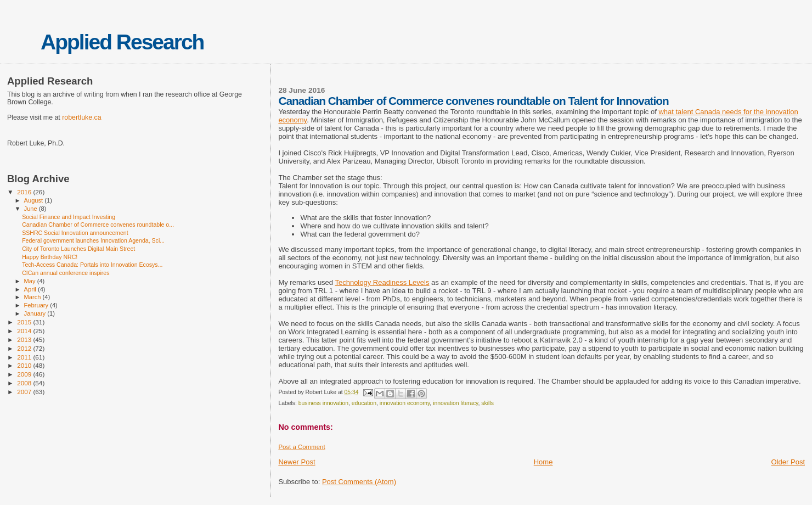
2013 (25, 340)
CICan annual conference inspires (66, 273)
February (37, 305)
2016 (25, 192)
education (364, 403)
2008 (25, 383)
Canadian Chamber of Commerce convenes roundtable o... (98, 225)
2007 (25, 392)
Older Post (788, 462)
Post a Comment (301, 447)
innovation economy (405, 403)
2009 (25, 374)
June (32, 209)
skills (487, 403)
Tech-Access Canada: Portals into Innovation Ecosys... (92, 265)
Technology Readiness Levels (382, 282)
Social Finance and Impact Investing (69, 217)
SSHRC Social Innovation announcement (75, 233)
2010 (25, 365)
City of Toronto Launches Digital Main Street (78, 249)
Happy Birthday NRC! (50, 257)
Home (543, 462)
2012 (25, 348)
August (35, 200)
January (36, 313)
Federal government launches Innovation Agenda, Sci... (93, 240)
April (31, 289)
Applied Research (122, 42)
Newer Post (297, 462)
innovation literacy (455, 403)
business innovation (323, 403)
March (33, 297)
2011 (25, 357)
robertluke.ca (81, 117)
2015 (25, 322)
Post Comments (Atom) (359, 482)
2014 (25, 331)
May (31, 281)
